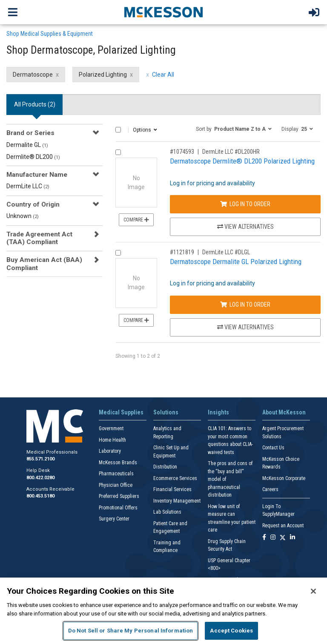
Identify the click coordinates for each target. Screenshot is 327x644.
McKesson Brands (118, 463)
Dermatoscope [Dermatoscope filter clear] (33, 75)
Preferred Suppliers (119, 496)
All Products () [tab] (35, 104)
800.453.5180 (40, 496)
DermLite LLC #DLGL (226, 252)
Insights (218, 412)
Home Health (112, 440)
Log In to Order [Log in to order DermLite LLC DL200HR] (245, 204)
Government (111, 428)
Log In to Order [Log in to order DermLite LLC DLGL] (245, 305)
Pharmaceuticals (116, 474)
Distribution (165, 467)
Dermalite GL (27, 145)
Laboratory (110, 451)
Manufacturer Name (37, 175)
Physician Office (116, 485)
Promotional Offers (118, 508)
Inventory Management (177, 501)
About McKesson (284, 412)
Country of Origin (33, 204)
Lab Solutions (167, 512)
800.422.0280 (40, 478)
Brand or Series (30, 133)
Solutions (166, 412)
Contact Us (273, 448)
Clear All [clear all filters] (163, 75)
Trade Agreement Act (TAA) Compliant (39, 238)
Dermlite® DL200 (33, 157)
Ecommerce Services (175, 478)
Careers (270, 489)
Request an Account (283, 526)
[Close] (313, 591)
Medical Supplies (121, 412)
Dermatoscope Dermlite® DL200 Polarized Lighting (242, 161)
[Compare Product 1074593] (118, 152)
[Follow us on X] (283, 538)
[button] (234, 129)
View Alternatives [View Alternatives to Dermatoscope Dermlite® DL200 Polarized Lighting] (245, 227)
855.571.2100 (40, 459)
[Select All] (118, 130)
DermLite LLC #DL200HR (231, 152)
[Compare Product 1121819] (118, 253)
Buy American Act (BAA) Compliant (44, 264)
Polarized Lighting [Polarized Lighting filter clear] (103, 75)
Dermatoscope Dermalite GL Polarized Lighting (236, 262)
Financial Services (172, 489)
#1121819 (182, 252)
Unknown (23, 216)
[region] (163, 611)
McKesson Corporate (284, 478)
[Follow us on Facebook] (264, 538)
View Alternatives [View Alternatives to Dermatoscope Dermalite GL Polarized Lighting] (245, 327)
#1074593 (182, 152)
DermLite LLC (28, 186)
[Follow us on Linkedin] (293, 538)
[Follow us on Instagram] (273, 538)
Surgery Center (114, 519)
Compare (136, 220)
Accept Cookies (231, 631)
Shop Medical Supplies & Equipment (50, 34)
